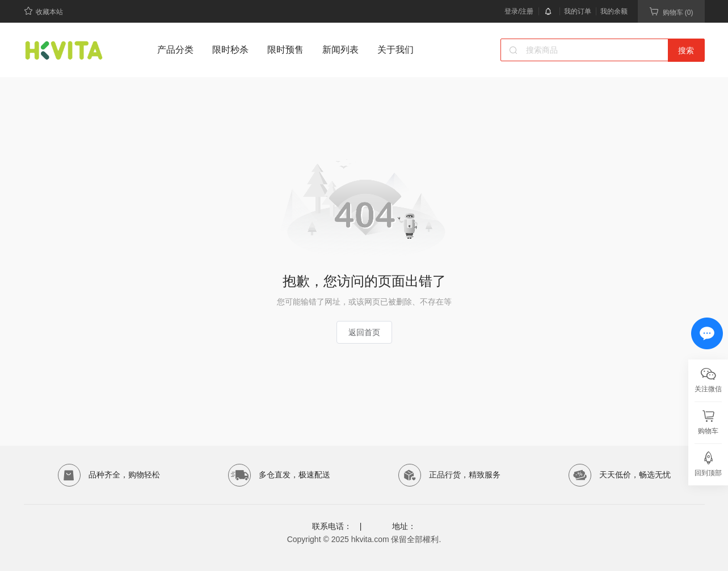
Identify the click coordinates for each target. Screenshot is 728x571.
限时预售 (285, 50)
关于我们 (395, 50)
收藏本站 (43, 11)
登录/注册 (519, 11)
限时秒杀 (230, 50)
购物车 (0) (671, 12)
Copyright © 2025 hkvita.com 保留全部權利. (364, 539)
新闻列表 (340, 50)
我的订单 (578, 11)
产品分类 (175, 50)
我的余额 (614, 11)
